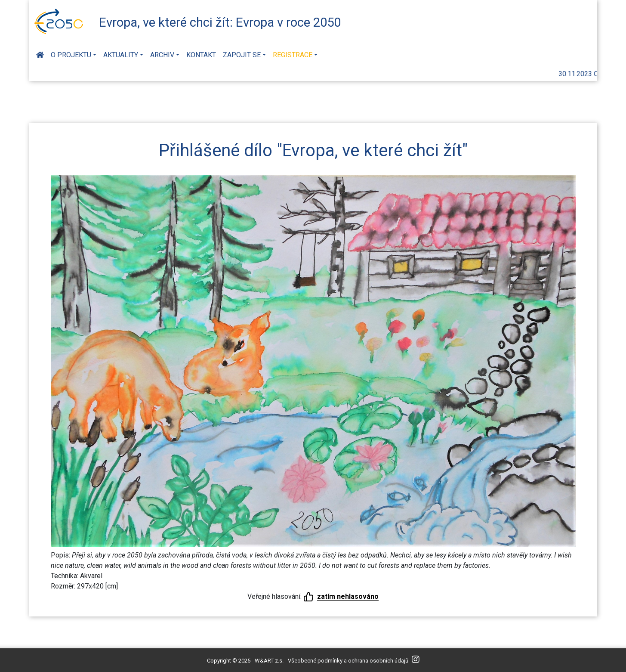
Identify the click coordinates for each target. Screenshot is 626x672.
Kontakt (201, 55)
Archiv (162, 55)
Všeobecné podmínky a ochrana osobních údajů (348, 661)
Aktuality (121, 55)
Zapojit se (242, 55)
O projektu (71, 55)
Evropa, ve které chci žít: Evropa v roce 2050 (220, 22)
